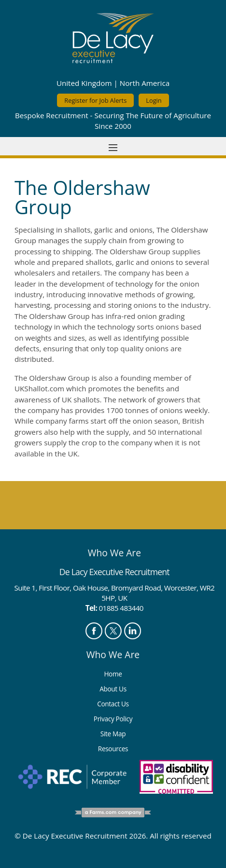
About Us (113, 689)
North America (145, 83)
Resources (113, 749)
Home (113, 674)
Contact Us (113, 704)
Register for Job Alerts (95, 100)
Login (154, 100)
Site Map (113, 734)
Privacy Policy (113, 719)
